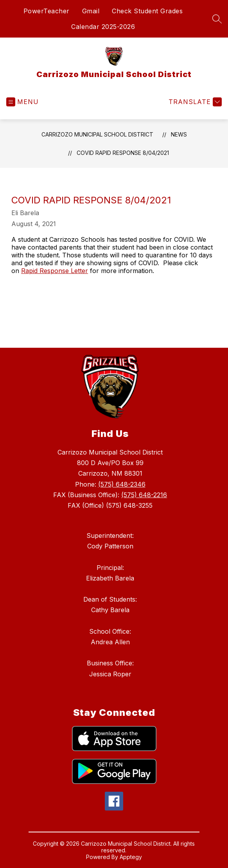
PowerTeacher (47, 11)
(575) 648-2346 (122, 484)
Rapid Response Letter (55, 271)
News (179, 134)
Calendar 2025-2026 (103, 27)
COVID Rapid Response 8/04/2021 (123, 153)
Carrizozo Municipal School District (97, 134)
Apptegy (131, 857)
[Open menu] (22, 102)
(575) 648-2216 (144, 495)
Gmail (91, 11)
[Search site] (217, 19)
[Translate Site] (194, 102)
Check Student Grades (147, 11)
